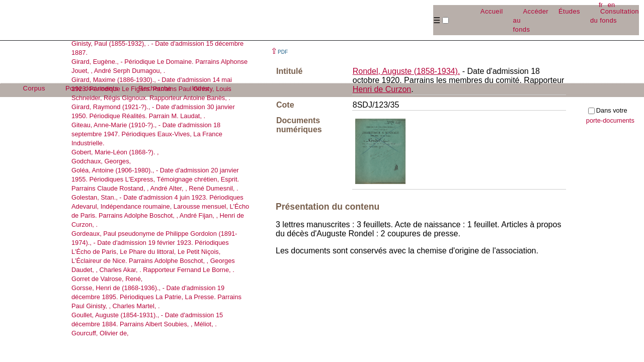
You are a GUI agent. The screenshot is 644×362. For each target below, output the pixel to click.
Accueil (492, 11)
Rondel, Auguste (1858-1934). (406, 71)
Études (569, 11)
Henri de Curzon (382, 89)
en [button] (611, 5)
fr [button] (601, 5)
